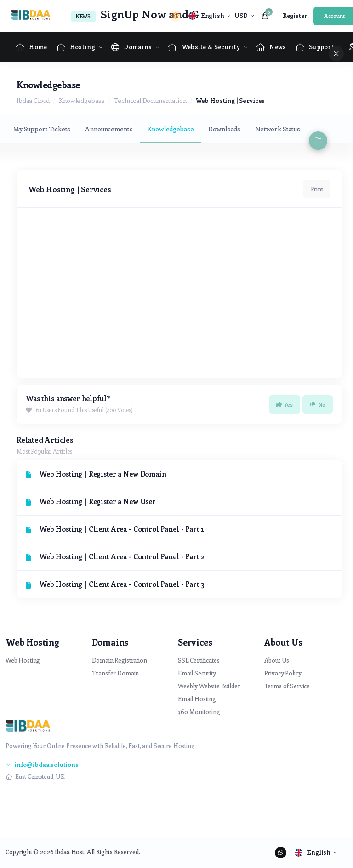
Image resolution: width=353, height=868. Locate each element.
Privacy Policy (283, 673)
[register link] (295, 16)
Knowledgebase (82, 100)
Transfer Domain (116, 673)
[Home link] (31, 47)
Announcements (109, 129)
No (318, 404)
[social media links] (281, 853)
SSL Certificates (199, 660)
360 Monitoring (199, 712)
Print (317, 189)
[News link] (271, 47)
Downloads (224, 129)
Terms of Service (287, 686)
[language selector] (209, 16)
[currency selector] (244, 16)
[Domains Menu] (131, 47)
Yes (285, 404)
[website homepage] (33, 16)
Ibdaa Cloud (33, 100)
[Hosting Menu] (76, 47)
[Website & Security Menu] (204, 47)
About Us (277, 660)
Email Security (197, 673)
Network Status (278, 129)
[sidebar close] (336, 54)
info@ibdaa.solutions (42, 764)
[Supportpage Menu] (315, 47)
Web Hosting (23, 660)
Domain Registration (120, 660)
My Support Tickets (42, 129)
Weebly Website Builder (209, 686)
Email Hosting (197, 699)
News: (83, 16)
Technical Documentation (150, 100)
